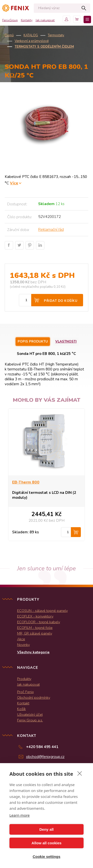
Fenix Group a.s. (30, 720)
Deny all (47, 829)
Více (14, 183)
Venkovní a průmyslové (32, 41)
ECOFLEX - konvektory (35, 616)
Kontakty (27, 20)
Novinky (23, 645)
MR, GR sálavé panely (35, 633)
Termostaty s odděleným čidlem (44, 47)
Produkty (24, 679)
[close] (80, 773)
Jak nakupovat (45, 20)
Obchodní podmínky (34, 697)
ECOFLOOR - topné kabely (39, 622)
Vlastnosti (66, 342)
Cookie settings (47, 857)
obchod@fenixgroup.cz (45, 757)
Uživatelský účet (30, 714)
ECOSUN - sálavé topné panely (42, 611)
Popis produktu (33, 342)
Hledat (84, 8)
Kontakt (23, 703)
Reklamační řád (51, 230)
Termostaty (56, 35)
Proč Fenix (25, 692)
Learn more (20, 815)
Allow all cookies (46, 843)
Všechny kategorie (33, 652)
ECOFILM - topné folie (35, 628)
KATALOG (31, 35)
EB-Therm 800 (26, 482)
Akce (21, 639)
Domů (9, 35)
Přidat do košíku (61, 301)
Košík (21, 709)
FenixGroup (10, 20)
